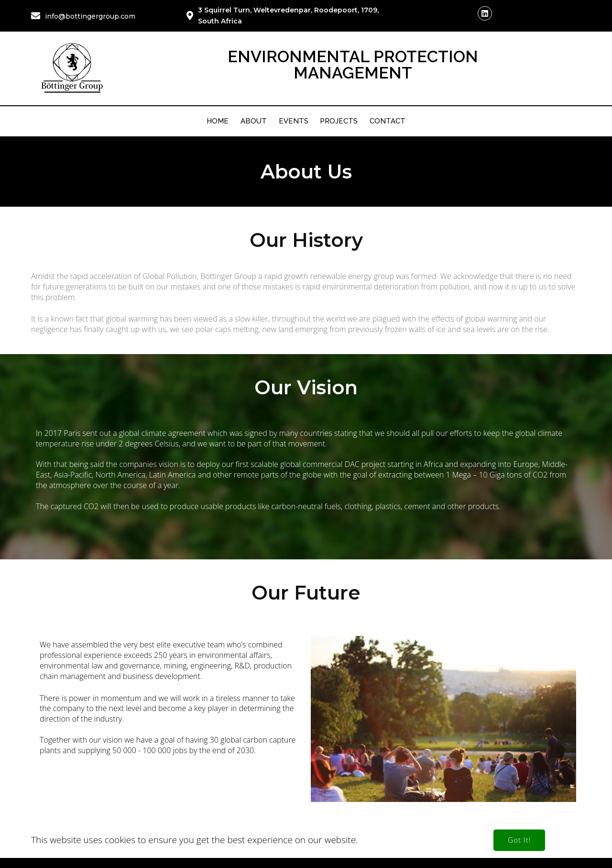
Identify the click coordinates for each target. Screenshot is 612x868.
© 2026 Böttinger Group (306, 850)
